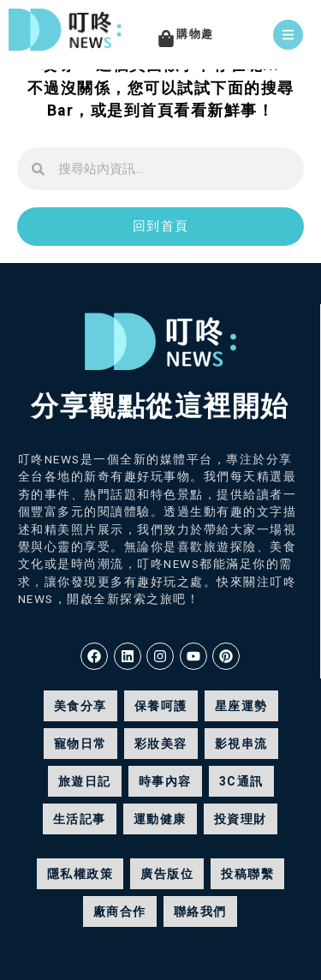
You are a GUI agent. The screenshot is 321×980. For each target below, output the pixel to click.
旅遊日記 (85, 781)
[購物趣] (166, 39)
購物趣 (195, 34)
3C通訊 (241, 781)
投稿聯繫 (247, 874)
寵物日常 (80, 744)
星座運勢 (241, 706)
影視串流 (241, 744)
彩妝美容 (161, 744)
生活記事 (80, 819)
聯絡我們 (200, 911)
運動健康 (160, 819)
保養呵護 (161, 706)
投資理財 (241, 819)
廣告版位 (167, 874)
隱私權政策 (80, 874)
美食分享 (80, 706)
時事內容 (165, 781)
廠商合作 (120, 911)
